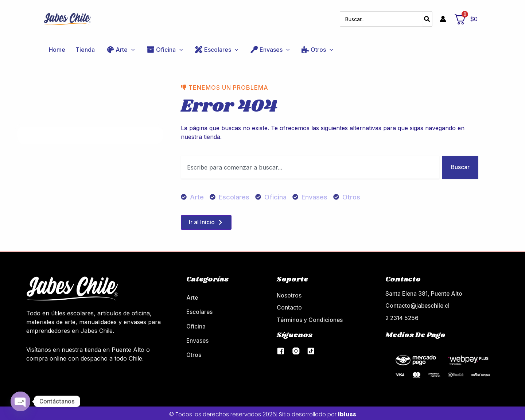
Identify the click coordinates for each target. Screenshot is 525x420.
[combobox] (310, 164)
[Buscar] (427, 17)
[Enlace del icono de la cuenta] (443, 17)
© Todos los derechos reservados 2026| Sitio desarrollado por (262, 412)
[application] (116, 45)
